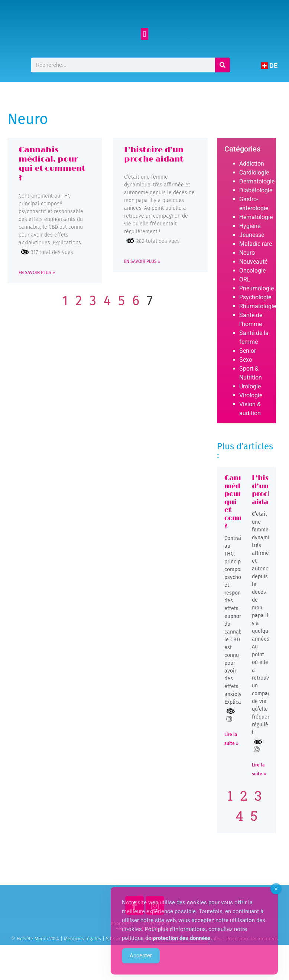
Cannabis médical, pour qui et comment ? (52, 190)
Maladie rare (256, 270)
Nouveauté (253, 288)
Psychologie (255, 324)
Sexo (246, 386)
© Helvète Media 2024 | (38, 965)
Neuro (247, 279)
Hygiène (250, 252)
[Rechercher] (222, 91)
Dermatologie (257, 208)
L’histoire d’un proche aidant (154, 181)
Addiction (252, 190)
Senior (248, 377)
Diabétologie (256, 217)
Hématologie (256, 243)
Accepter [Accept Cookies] (141, 967)
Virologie (251, 422)
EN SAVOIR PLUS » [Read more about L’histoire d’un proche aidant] (142, 288)
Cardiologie (254, 199)
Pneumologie (256, 315)
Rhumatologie (258, 333)
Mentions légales (82, 965)
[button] (144, 60)
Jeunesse (252, 261)
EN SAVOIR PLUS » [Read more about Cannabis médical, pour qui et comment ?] (37, 299)
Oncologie (252, 297)
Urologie (250, 413)
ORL (245, 306)
